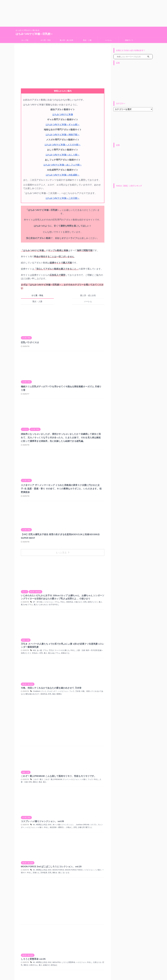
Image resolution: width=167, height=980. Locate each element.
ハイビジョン (88, 495)
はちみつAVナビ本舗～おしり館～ (63, 153)
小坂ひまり (75, 497)
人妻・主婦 (77, 526)
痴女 (87, 557)
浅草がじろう (89, 497)
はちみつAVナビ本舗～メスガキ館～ (63, 143)
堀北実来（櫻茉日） (89, 655)
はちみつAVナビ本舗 (63, 114)
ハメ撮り (79, 629)
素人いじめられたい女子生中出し (83, 500)
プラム (96, 495)
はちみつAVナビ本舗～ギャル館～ (63, 124)
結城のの (80, 766)
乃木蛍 (74, 554)
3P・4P (77, 495)
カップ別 (25, 40)
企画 (71, 856)
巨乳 (82, 497)
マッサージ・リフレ (97, 809)
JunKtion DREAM (78, 653)
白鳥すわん (68, 766)
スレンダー (96, 653)
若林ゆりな (97, 529)
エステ (76, 809)
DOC (90, 650)
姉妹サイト (129, 40)
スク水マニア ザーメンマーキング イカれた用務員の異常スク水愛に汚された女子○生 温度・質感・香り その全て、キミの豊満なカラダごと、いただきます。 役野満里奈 (81, 413)
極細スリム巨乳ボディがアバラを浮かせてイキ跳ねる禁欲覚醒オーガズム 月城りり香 (82, 342)
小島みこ (100, 655)
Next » (77, 954)
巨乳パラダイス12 (70, 307)
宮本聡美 (78, 691)
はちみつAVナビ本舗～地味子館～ (63, 134)
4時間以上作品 (82, 650)
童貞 (97, 856)
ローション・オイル (69, 812)
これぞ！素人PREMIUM (93, 626)
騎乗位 (91, 557)
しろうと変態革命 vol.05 (74, 757)
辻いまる (99, 691)
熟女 (73, 631)
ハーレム (108, 40)
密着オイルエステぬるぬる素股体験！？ (83, 815)
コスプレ (88, 653)
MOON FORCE (98, 685)
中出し (70, 526)
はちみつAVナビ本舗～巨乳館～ (34, 34)
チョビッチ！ (92, 552)
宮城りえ (71, 691)
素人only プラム (87, 529)
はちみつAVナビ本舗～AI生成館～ (63, 172)
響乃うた (76, 658)
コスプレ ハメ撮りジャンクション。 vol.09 (82, 647)
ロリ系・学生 (46, 40)
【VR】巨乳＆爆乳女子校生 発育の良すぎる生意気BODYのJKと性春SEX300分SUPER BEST (81, 441)
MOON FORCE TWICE (70, 688)
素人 (96, 497)
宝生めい (69, 529)
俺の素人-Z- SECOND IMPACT (84, 856)
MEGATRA (96, 761)
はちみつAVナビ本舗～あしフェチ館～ (63, 163)
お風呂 (81, 853)
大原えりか (92, 763)
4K (75, 650)
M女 (82, 495)
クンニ (84, 552)
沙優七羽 (69, 658)
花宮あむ (87, 766)
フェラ (68, 554)
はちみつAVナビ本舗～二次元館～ (63, 195)
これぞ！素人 (79, 626)
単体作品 (68, 497)
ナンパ (86, 853)
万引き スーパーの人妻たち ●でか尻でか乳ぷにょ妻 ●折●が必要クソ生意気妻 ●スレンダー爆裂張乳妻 (83, 516)
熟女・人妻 (87, 40)
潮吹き (68, 631)
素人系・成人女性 (67, 40)
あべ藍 (80, 523)
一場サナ (100, 688)
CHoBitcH (77, 552)
